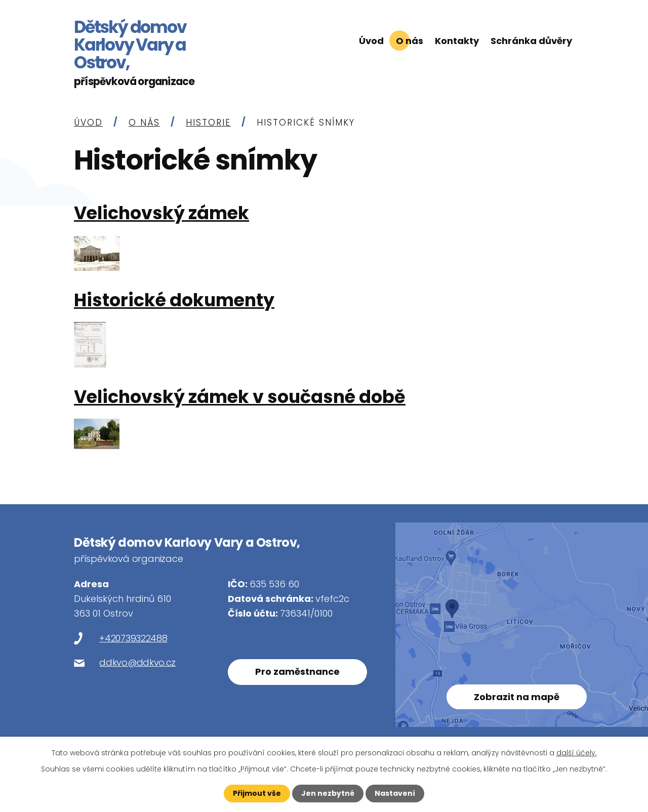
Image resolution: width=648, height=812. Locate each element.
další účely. (577, 753)
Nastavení (395, 793)
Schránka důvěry (531, 41)
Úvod (371, 41)
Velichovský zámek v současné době (240, 398)
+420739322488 (133, 639)
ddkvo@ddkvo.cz (137, 663)
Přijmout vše (257, 793)
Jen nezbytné (328, 793)
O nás (410, 41)
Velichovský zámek (161, 215)
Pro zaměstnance (297, 673)
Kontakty (457, 41)
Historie (208, 124)
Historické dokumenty (174, 301)
